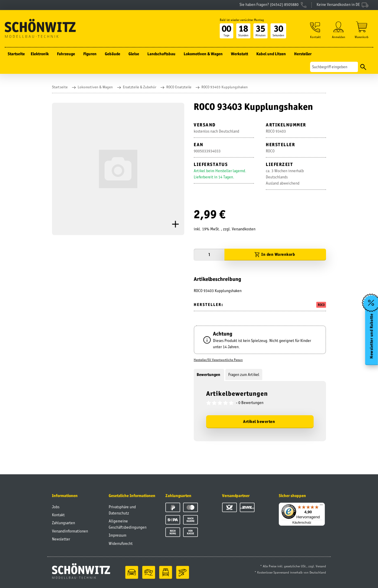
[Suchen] (334, 67)
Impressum (118, 535)
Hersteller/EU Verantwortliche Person (218, 360)
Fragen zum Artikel (244, 374)
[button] (315, 30)
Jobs (56, 507)
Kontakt (58, 515)
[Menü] (321, 506)
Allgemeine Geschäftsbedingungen (128, 524)
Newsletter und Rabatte (372, 336)
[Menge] (209, 255)
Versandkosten (244, 229)
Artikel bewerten (259, 421)
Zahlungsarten (63, 523)
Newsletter (61, 539)
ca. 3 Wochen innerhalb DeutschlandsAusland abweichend (285, 177)
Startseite (16, 54)
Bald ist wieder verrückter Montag (242, 20)
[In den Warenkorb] (275, 255)
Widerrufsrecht (121, 543)
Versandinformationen (70, 531)
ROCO (321, 305)
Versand (321, 566)
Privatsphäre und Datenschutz (122, 510)
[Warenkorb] (362, 30)
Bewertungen (209, 374)
